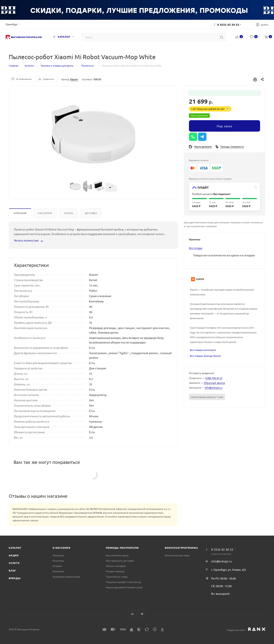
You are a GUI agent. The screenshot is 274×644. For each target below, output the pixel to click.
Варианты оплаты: (199, 160)
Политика (58, 561)
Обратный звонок (214, 383)
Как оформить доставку (120, 561)
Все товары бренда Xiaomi (205, 356)
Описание (20, 213)
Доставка (91, 213)
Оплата (69, 213)
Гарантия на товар (117, 577)
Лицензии (58, 555)
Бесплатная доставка (177, 555)
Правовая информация (66, 577)
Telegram (142, 614)
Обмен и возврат (116, 566)
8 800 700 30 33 (214, 378)
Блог (12, 570)
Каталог (15, 548)
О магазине (61, 548)
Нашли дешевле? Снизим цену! (124, 587)
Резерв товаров (115, 571)
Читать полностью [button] (28, 240)
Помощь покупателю (122, 548)
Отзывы (57, 566)
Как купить (45, 213)
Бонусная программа (181, 548)
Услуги (14, 563)
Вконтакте (132, 614)
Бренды (15, 578)
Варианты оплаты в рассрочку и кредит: (211, 179)
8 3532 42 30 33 (228, 25)
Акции (14, 555)
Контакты (58, 571)
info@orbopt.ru (213, 388)
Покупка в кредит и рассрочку (123, 582)
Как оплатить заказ (117, 555)
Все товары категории (203, 350)
